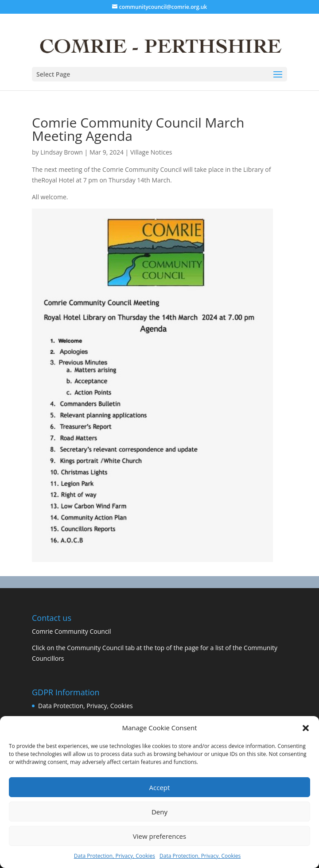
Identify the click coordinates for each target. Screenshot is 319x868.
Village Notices (151, 152)
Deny (159, 812)
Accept (160, 787)
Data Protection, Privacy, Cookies (115, 856)
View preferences (159, 836)
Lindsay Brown (62, 152)
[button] (306, 728)
